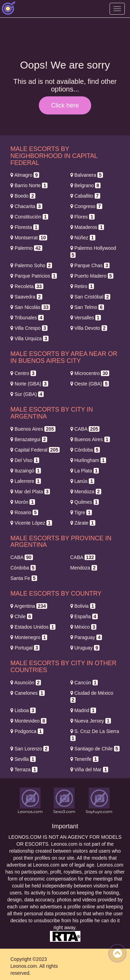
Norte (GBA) (29, 384)
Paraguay (86, 637)
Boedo (23, 196)
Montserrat (29, 238)
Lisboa (23, 710)
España (84, 616)
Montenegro (29, 637)
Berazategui (29, 439)
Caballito (85, 196)
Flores (83, 217)
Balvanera (87, 175)
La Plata (85, 471)
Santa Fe (24, 578)
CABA (85, 429)
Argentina (29, 606)
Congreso (86, 206)
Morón (23, 502)
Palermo (26, 248)
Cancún (84, 683)
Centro (23, 373)
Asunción (26, 683)
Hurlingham (88, 460)
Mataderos (87, 227)
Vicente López (31, 523)
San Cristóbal (90, 297)
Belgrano (86, 185)
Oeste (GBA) (90, 384)
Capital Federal (35, 450)
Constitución (29, 217)
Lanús (83, 481)
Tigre (81, 512)
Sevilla (23, 759)
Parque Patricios (34, 276)
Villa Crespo (29, 328)
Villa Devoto (89, 328)
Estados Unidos (33, 627)
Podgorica (27, 731)
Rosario (24, 512)
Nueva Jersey (91, 721)
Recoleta (27, 286)
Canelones (28, 693)
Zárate (83, 523)
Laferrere (26, 481)
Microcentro (90, 373)
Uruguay (85, 648)
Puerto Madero (92, 276)
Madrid (83, 710)
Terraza (24, 770)
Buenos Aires (33, 429)
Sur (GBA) (27, 394)
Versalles (86, 318)
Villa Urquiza (29, 338)
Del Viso (25, 460)
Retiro (82, 286)
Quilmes (85, 502)
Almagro (25, 175)
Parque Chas (90, 265)
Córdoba (85, 450)
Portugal (25, 648)
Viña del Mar (89, 770)
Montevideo (28, 721)
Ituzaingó (26, 471)
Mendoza (86, 492)
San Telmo (87, 307)
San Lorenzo (30, 749)
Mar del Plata (30, 492)
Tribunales (27, 318)
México (84, 627)
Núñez (83, 238)
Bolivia (83, 606)
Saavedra (26, 297)
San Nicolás (30, 307)
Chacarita (26, 206)
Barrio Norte (29, 185)
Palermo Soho (31, 265)
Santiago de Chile (95, 749)
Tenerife (84, 759)
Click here (65, 105)
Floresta (25, 227)
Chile (21, 616)
